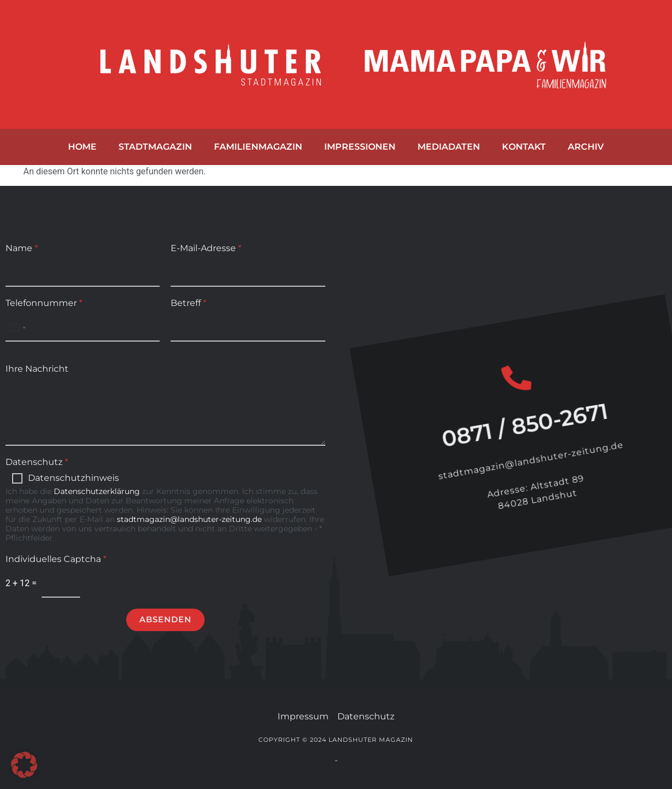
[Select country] (18, 328)
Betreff (188, 303)
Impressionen (360, 147)
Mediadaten (449, 147)
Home (82, 147)
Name (22, 248)
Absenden (165, 619)
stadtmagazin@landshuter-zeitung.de (189, 519)
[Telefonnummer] (83, 328)
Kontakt (524, 147)
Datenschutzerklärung (97, 491)
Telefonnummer (44, 303)
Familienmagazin (258, 147)
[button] (24, 765)
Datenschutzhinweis (74, 478)
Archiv (586, 147)
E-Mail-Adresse (206, 248)
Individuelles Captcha (56, 559)
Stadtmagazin (155, 147)
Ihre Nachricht (37, 369)
